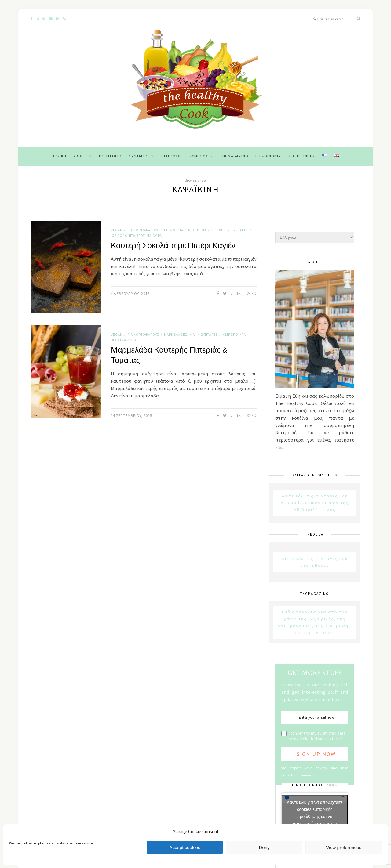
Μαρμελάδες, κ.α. (180, 335)
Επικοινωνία (268, 156)
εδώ (279, 447)
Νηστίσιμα (197, 230)
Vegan (117, 230)
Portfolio (110, 156)
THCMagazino (234, 156)
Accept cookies (185, 847)
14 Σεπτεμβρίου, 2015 (132, 416)
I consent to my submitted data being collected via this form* (317, 736)
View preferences (344, 847)
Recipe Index (301, 156)
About (80, 156)
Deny (264, 847)
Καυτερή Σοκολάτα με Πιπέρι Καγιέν (173, 246)
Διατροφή (172, 156)
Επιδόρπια (174, 230)
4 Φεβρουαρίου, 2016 (130, 293)
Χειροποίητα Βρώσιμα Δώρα (137, 236)
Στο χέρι (219, 230)
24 (252, 293)
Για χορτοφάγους (143, 230)
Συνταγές (139, 156)
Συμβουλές (201, 156)
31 (252, 416)
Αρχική (59, 156)
